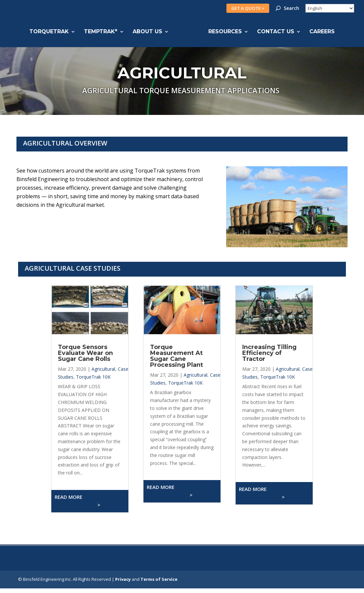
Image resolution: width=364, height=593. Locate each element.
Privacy (123, 579)
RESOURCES (225, 32)
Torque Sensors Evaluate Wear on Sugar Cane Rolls (85, 353)
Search (291, 9)
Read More (78, 501)
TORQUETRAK (49, 32)
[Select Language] (330, 8)
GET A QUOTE (248, 8)
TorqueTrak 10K (93, 377)
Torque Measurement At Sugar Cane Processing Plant (177, 356)
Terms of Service (159, 579)
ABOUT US (147, 32)
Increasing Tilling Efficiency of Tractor (269, 353)
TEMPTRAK (101, 32)
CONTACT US (276, 32)
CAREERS (322, 32)
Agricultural (103, 369)
